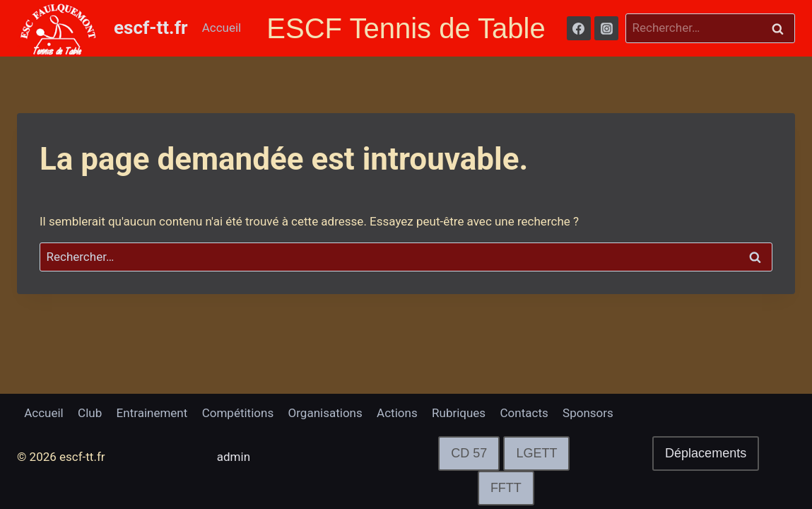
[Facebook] (579, 28)
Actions (397, 413)
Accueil (222, 28)
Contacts (524, 413)
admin (234, 457)
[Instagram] (606, 28)
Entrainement (152, 413)
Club (90, 413)
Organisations (325, 413)
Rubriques (459, 413)
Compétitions (238, 413)
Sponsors (588, 413)
